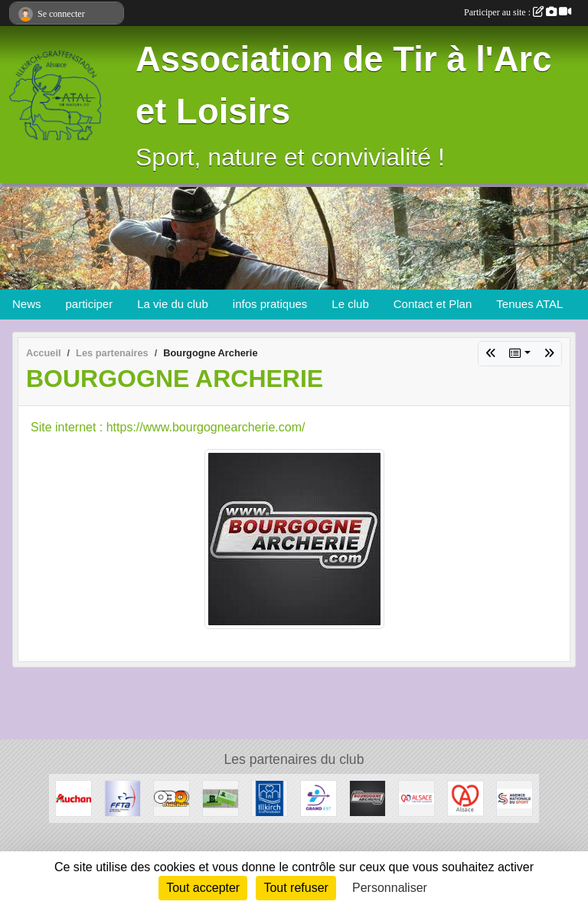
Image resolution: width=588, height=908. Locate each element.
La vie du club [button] (173, 304)
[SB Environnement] (220, 797)
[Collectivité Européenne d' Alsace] (416, 797)
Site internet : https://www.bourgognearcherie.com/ (168, 427)
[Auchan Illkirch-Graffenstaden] (73, 797)
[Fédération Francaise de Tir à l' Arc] (122, 797)
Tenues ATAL (529, 304)
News (27, 304)
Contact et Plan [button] (433, 304)
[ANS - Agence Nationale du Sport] (514, 797)
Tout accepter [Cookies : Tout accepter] (203, 888)
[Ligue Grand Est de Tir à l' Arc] (318, 797)
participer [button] (90, 304)
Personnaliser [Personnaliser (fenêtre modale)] (390, 888)
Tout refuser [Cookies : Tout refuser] (296, 888)
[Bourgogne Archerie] (367, 797)
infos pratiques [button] (270, 304)
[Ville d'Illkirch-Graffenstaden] (269, 797)
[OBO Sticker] (171, 797)
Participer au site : (518, 12)
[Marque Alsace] (465, 797)
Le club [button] (350, 304)
